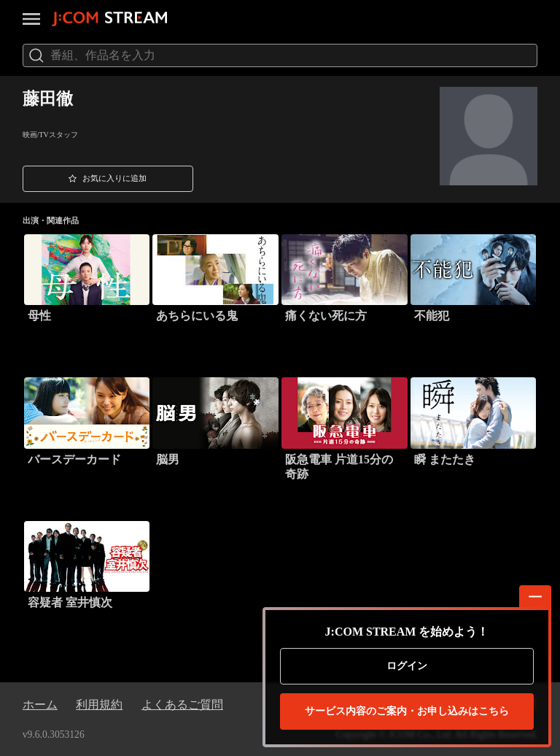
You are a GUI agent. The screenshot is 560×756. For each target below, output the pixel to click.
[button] (108, 179)
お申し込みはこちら (407, 711)
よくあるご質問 (182, 705)
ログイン (407, 666)
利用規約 (99, 705)
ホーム (40, 705)
